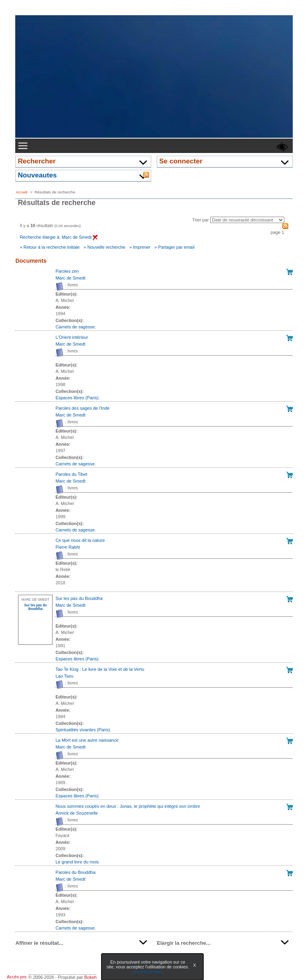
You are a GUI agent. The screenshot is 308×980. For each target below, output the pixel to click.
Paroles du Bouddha (75, 872)
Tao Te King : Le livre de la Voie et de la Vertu (100, 669)
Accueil (21, 192)
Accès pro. (17, 977)
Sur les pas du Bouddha (79, 598)
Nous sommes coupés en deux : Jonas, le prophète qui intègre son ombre (128, 806)
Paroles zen (67, 271)
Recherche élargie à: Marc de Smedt (59, 237)
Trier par (200, 220)
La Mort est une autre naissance (87, 740)
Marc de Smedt (70, 278)
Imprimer (142, 247)
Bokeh (90, 977)
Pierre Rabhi (68, 547)
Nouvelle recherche (106, 247)
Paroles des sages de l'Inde (82, 408)
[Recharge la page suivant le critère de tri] (247, 220)
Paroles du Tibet (71, 474)
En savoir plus (148, 972)
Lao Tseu (64, 676)
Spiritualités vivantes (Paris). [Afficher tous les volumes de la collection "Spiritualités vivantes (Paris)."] (83, 730)
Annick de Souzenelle (77, 813)
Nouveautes (37, 175)
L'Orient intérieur (72, 337)
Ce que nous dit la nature (80, 540)
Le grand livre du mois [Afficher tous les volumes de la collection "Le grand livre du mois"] (77, 862)
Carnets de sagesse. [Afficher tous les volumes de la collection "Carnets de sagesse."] (76, 327)
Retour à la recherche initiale (52, 247)
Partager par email (176, 247)
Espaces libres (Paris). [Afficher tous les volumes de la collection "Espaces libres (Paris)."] (77, 398)
